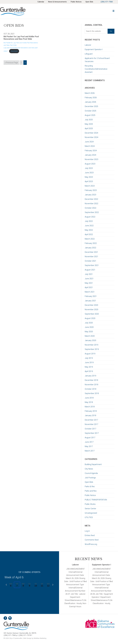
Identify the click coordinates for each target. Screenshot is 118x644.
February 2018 (91, 411)
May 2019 (89, 367)
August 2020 (90, 318)
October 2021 (90, 261)
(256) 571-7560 (107, 2)
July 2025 (89, 120)
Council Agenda (91, 473)
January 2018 (90, 415)
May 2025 (89, 124)
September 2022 (92, 212)
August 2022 (90, 217)
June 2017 (89, 442)
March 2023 (90, 186)
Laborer (88, 45)
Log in (87, 531)
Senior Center (90, 509)
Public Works (90, 504)
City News (89, 469)
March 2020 (90, 336)
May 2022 (89, 230)
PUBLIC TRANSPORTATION (96, 500)
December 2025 (91, 106)
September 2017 (92, 433)
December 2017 (91, 420)
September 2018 (92, 393)
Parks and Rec (91, 491)
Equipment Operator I (94, 49)
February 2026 (91, 98)
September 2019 (92, 349)
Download (14, 51)
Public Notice (90, 495)
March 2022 (90, 239)
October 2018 (90, 389)
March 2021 (90, 292)
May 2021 (89, 283)
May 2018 (89, 402)
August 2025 (90, 115)
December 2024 (91, 133)
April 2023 (89, 181)
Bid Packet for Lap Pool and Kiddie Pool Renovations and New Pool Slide (21, 38)
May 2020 (89, 332)
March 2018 (90, 407)
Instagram (10, 618)
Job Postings (90, 478)
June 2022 (89, 226)
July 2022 (89, 221)
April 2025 (89, 128)
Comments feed (92, 540)
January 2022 (90, 248)
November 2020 (91, 310)
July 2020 (89, 323)
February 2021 (91, 296)
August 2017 (90, 438)
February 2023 (91, 190)
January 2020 (90, 340)
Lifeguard (89, 54)
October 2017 (90, 429)
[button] (113, 11)
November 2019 (91, 345)
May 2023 (89, 177)
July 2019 (89, 358)
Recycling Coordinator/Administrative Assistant (96, 69)
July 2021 (89, 274)
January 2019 (90, 376)
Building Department (93, 464)
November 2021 (91, 257)
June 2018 (89, 398)
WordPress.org (91, 544)
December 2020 (91, 305)
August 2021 (90, 270)
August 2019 (90, 354)
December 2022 (91, 199)
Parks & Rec (90, 486)
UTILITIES (89, 517)
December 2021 (91, 252)
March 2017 (90, 451)
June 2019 (89, 362)
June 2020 (89, 327)
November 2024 (91, 137)
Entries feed (90, 535)
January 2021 (90, 301)
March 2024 (90, 146)
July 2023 (89, 168)
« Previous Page (11, 63)
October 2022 (90, 208)
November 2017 (91, 424)
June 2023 (89, 173)
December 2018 (91, 380)
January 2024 (90, 155)
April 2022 (89, 234)
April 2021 (89, 287)
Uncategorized (91, 513)
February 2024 (91, 151)
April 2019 (89, 371)
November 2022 (91, 204)
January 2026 (90, 102)
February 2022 (91, 243)
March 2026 (90, 93)
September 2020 (92, 314)
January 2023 (90, 195)
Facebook (5, 618)
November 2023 (91, 159)
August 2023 (90, 164)
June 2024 (89, 142)
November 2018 (91, 385)
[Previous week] (6, 585)
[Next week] (53, 585)
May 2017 (89, 446)
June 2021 (89, 279)
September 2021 (92, 265)
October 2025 (90, 111)
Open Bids (89, 482)
